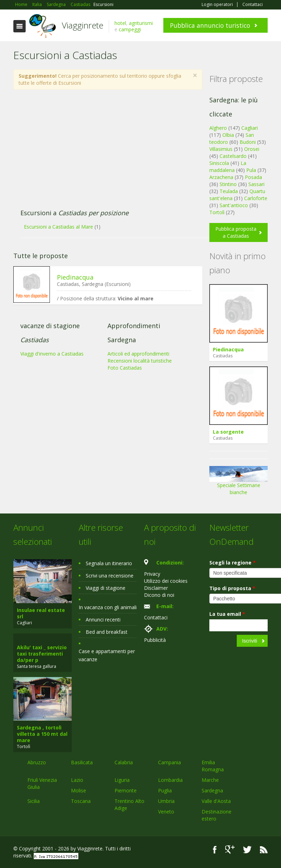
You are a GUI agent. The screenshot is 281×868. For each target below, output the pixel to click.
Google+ (230, 850)
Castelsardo (233, 156)
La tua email (227, 614)
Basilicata (82, 762)
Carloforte (256, 198)
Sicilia (34, 801)
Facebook (215, 850)
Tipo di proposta (232, 588)
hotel (120, 23)
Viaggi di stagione (106, 588)
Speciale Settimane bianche (238, 483)
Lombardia (170, 780)
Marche (210, 780)
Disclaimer (156, 588)
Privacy (152, 574)
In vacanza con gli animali (108, 607)
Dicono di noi (159, 595)
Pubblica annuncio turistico (210, 25)
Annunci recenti (103, 620)
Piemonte (126, 790)
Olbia (228, 135)
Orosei (252, 149)
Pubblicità (155, 640)
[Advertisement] (104, 153)
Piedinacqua (75, 277)
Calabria (124, 762)
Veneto (166, 812)
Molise (79, 790)
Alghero (218, 128)
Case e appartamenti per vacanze (107, 655)
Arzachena (221, 177)
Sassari (256, 184)
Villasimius (221, 149)
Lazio (77, 780)
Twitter (247, 850)
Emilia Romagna (213, 766)
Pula (251, 170)
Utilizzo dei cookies (166, 581)
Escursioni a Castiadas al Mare (58, 227)
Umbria (166, 801)
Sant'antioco (234, 205)
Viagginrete (83, 25)
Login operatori (217, 5)
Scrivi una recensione (110, 576)
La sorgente (228, 432)
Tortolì (217, 212)
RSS (264, 850)
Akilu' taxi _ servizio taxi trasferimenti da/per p (42, 654)
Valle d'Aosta (216, 801)
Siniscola (219, 163)
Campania (169, 762)
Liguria (122, 780)
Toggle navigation (19, 26)
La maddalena (228, 167)
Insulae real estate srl (41, 613)
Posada (253, 177)
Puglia (165, 790)
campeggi (130, 29)
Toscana (81, 801)
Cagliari (250, 128)
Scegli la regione (233, 563)
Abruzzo (37, 762)
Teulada (229, 191)
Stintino (228, 184)
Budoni (248, 142)
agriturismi (141, 23)
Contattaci (253, 5)
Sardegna (212, 790)
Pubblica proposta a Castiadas (236, 232)
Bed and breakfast (107, 632)
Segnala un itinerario (109, 563)
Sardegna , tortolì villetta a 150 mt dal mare (42, 734)
